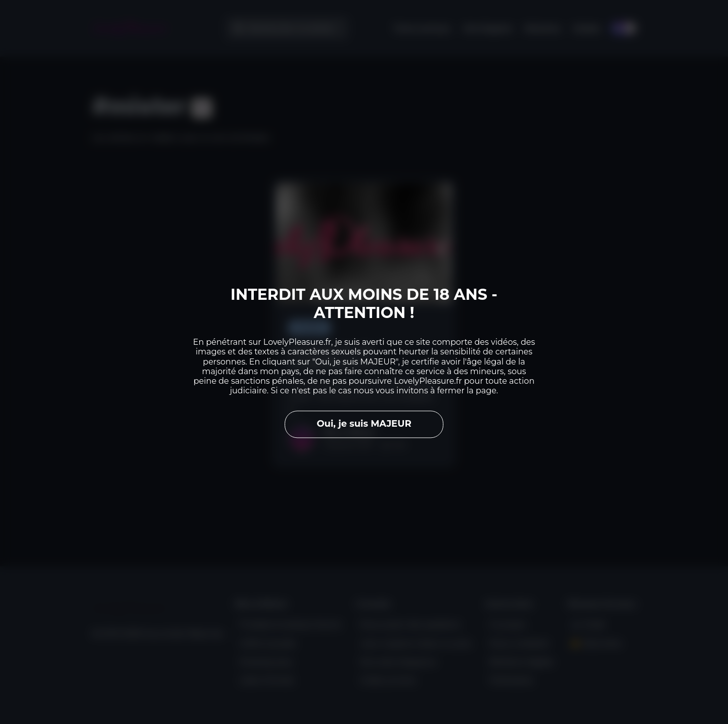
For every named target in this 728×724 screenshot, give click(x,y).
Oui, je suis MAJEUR (364, 424)
